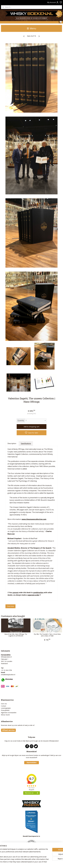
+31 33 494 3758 (6, 670)
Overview (10, 606)
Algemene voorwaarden (9, 713)
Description (12, 443)
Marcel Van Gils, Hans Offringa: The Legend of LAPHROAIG (16, 635)
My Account (53, 2)
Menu (32, 28)
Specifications (26, 443)
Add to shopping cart (31, 427)
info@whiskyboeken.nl (8, 675)
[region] (18, 852)
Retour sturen (5, 715)
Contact (4, 706)
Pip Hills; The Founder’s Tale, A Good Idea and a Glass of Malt (47, 635)
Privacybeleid (5, 710)
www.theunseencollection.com (34, 519)
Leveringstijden (6, 708)
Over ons (4, 704)
